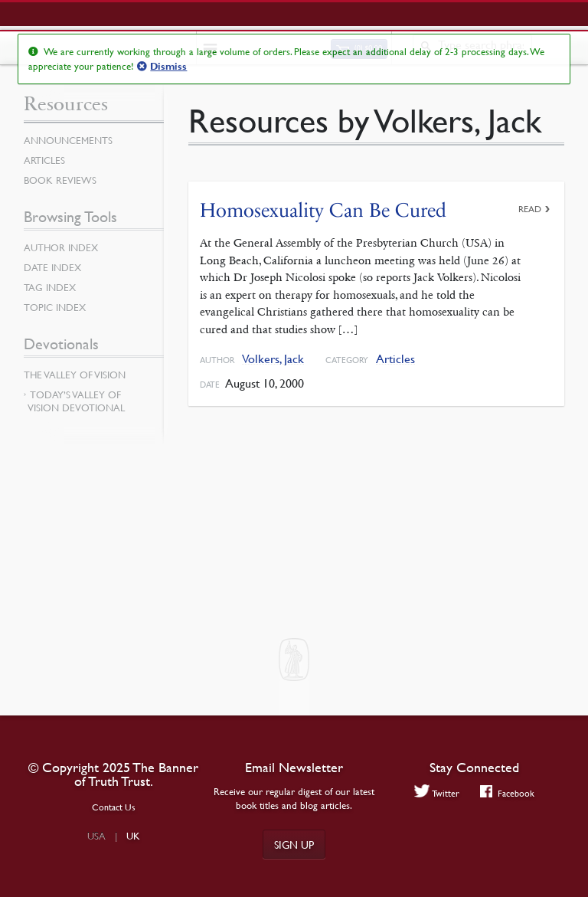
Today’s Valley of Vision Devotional (76, 401)
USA (96, 836)
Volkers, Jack (273, 359)
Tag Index (50, 287)
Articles (395, 359)
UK (133, 836)
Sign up (294, 844)
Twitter (437, 793)
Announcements (68, 140)
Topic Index (55, 307)
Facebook (507, 793)
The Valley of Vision (75, 375)
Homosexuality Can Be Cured (323, 210)
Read (530, 209)
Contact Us (114, 807)
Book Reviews (60, 180)
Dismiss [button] (168, 67)
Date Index (52, 267)
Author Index (61, 247)
